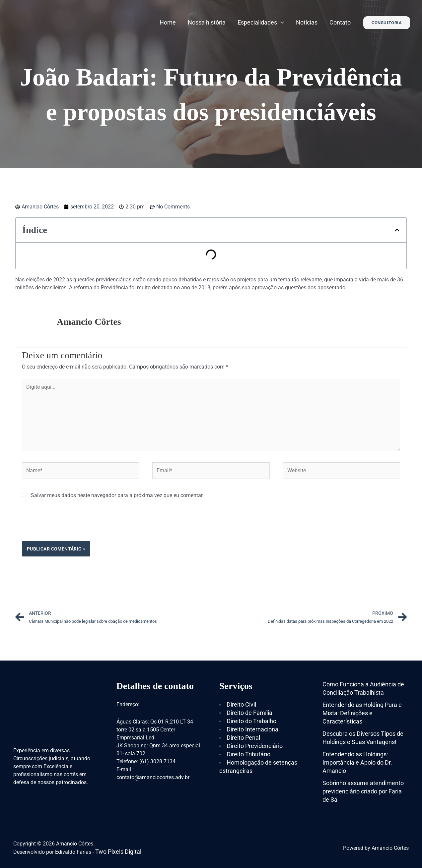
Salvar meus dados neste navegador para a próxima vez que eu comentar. (117, 495)
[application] (281, 22)
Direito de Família (249, 713)
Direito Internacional (253, 729)
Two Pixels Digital (118, 852)
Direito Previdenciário (255, 746)
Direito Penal (243, 738)
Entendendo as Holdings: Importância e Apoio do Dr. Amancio (357, 762)
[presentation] (72, 525)
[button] (397, 230)
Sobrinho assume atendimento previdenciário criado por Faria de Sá (363, 791)
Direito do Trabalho (251, 721)
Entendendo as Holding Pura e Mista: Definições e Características (362, 713)
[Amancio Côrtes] (53, 22)
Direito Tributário (248, 754)
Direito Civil (241, 704)
